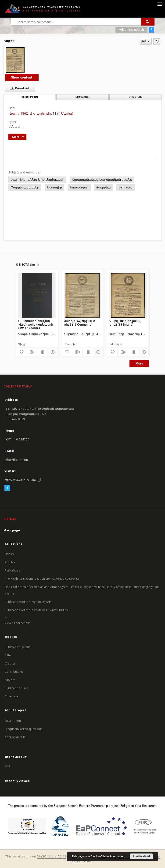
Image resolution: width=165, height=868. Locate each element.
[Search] (148, 22)
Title (8, 655)
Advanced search (131, 30)
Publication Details (18, 647)
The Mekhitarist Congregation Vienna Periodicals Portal (42, 579)
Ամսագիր (16, 127)
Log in (9, 765)
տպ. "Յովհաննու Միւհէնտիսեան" (37, 180)
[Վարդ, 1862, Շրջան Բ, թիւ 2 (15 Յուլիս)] (128, 295)
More (139, 363)
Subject (10, 680)
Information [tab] (82, 97)
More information (114, 856)
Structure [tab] (135, 97)
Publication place (17, 688)
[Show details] (52, 352)
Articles (10, 562)
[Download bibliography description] (32, 352)
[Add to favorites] (157, 42)
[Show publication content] (42, 352)
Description (13, 721)
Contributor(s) (14, 672)
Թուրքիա (104, 187)
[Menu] (160, 4)
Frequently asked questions (24, 729)
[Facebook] (7, 488)
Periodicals (13, 570)
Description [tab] (30, 97)
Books (9, 554)
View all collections (18, 623)
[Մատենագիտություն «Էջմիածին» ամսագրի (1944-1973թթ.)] (37, 295)
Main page (12, 530)
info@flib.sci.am (16, 460)
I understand (141, 856)
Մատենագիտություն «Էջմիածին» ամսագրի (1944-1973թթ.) (36, 324)
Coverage (11, 696)
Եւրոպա (126, 187)
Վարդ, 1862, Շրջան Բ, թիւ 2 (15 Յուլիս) (125, 323)
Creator (10, 663)
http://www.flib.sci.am (20, 480)
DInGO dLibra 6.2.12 (52, 856)
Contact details (15, 737)
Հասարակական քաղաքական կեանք (102, 180)
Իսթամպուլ (79, 187)
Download (19, 88)
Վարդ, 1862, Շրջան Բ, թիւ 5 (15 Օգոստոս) (80, 323)
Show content (22, 77)
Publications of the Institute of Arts (28, 602)
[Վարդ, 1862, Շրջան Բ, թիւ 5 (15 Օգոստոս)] (82, 295)
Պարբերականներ (25, 187)
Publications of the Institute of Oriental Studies (36, 610)
